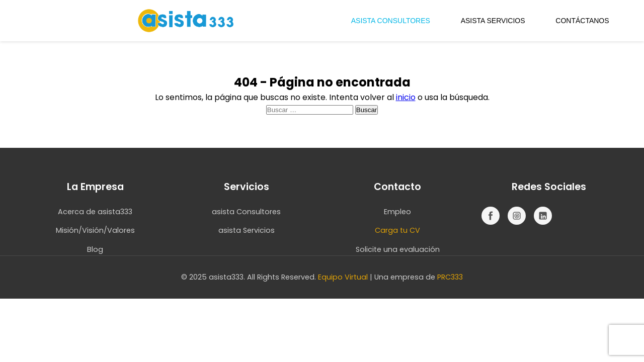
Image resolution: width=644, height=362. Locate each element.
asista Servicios (247, 230)
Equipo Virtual (343, 277)
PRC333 (450, 277)
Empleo (397, 212)
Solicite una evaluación (398, 249)
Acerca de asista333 (95, 212)
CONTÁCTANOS (582, 21)
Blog (95, 249)
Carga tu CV (397, 230)
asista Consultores (246, 212)
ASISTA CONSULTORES (391, 21)
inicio (406, 97)
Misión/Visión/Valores (95, 230)
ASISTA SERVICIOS (493, 21)
